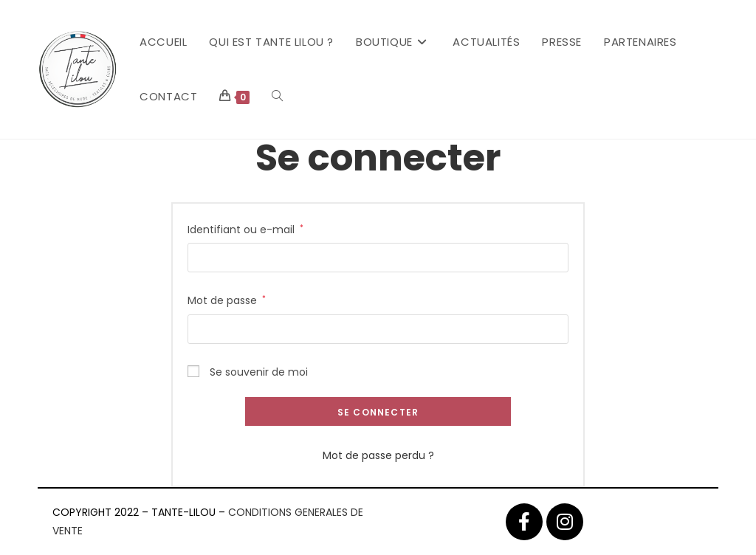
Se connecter (378, 412)
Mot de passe (227, 300)
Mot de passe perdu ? (378, 455)
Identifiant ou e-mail (245, 229)
